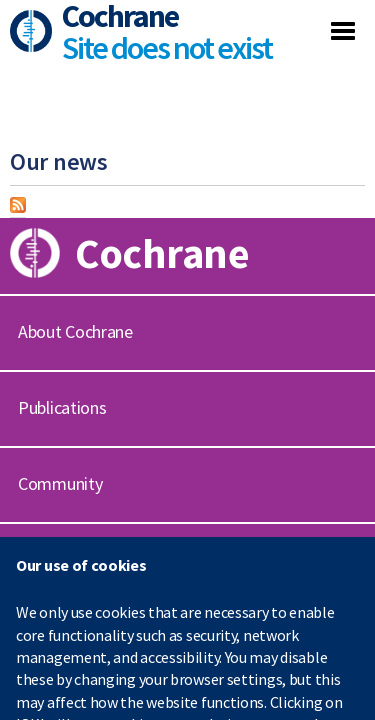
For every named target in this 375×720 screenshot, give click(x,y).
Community (60, 483)
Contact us (57, 559)
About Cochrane (75, 331)
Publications (62, 407)
